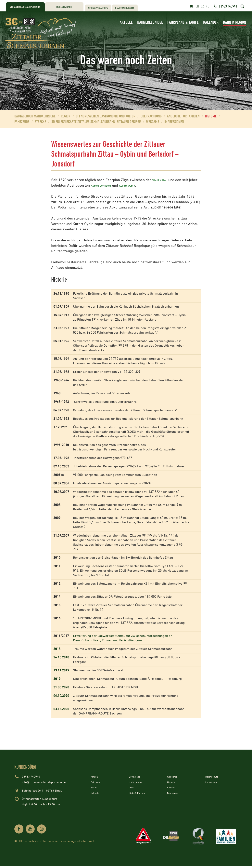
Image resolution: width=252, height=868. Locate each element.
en (197, 6)
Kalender (211, 22)
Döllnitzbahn (64, 7)
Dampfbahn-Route (125, 8)
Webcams (153, 122)
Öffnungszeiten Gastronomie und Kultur (106, 116)
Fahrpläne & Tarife (183, 22)
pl (207, 6)
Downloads (136, 777)
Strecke (40, 122)
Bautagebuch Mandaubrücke (35, 116)
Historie (211, 116)
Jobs (132, 788)
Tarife (94, 788)
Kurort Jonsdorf (113, 186)
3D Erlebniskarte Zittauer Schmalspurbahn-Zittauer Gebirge (96, 122)
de (192, 6)
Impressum (213, 782)
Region (66, 116)
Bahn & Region (235, 22)
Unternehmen (138, 782)
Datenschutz (213, 777)
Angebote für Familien (183, 116)
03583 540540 (228, 6)
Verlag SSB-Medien (98, 8)
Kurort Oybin (144, 186)
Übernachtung (151, 116)
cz (202, 6)
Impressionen (174, 122)
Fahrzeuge (22, 122)
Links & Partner (139, 793)
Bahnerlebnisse (150, 22)
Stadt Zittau (162, 180)
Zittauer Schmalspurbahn (25, 7)
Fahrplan (96, 782)
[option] (126, 61)
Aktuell (126, 22)
